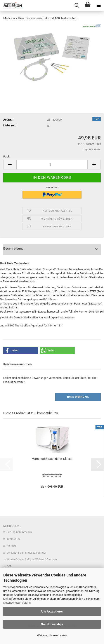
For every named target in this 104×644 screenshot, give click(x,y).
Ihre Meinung (78, 397)
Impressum (13, 539)
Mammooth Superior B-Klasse (52, 459)
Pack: (7, 156)
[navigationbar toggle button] (99, 5)
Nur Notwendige (52, 624)
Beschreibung (13, 248)
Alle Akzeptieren (52, 611)
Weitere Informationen (52, 635)
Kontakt (11, 546)
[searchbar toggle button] (77, 5)
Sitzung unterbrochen (19, 532)
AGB (9, 566)
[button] (10, 165)
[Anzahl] (52, 165)
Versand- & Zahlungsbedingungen (27, 553)
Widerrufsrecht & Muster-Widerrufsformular (32, 560)
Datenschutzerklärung (17, 603)
